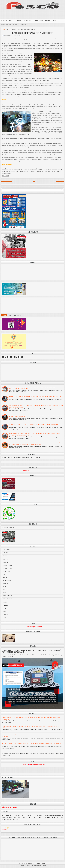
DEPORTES (48, 21)
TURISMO (13, 20)
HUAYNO (5, 578)
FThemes (44, 866)
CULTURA (5, 559)
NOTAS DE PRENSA (8, 596)
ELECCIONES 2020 (7, 565)
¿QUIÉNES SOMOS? (7, 24)
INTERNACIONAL (23, 24)
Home (4, 30)
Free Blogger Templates (31, 866)
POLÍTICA (55, 21)
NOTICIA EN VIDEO (39, 21)
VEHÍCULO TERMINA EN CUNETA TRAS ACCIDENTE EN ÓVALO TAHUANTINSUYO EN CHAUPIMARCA (31, 752)
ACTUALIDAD (4, 21)
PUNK (4, 608)
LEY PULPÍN (6, 584)
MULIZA (5, 590)
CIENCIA (5, 556)
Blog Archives (18, 315)
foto (4, 574)
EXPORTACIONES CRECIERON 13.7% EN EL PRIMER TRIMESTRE (33, 33)
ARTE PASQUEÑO (29, 20)
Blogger (44, 863)
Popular (4, 315)
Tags (10, 315)
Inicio (34, 181)
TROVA (5, 617)
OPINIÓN (15, 24)
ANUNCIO (5, 553)
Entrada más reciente (7, 181)
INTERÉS (20, 20)
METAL (5, 587)
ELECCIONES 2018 (7, 568)
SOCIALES (5, 614)
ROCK (4, 611)
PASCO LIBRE (32, 863)
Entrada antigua (60, 181)
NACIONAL (6, 593)
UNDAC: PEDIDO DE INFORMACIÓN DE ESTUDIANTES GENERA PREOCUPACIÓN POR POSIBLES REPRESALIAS (32, 651)
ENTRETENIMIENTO (8, 571)
